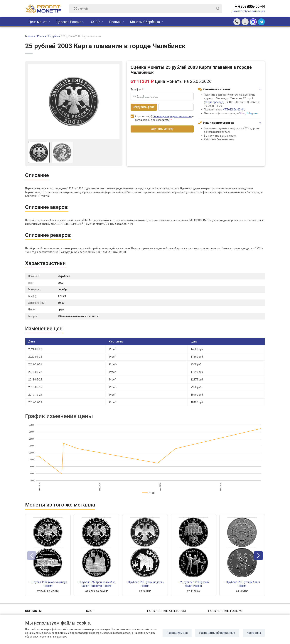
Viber (242, 113)
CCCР (95, 22)
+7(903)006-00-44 (250, 6)
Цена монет (38, 22)
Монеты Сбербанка (145, 22)
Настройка (254, 633)
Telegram (252, 113)
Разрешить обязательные (217, 633)
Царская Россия (69, 22)
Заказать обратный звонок (248, 11)
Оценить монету (162, 129)
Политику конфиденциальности (172, 116)
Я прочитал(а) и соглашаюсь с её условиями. (162, 118)
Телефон (137, 90)
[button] (258, 556)
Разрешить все (177, 633)
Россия (115, 22)
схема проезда (214, 102)
